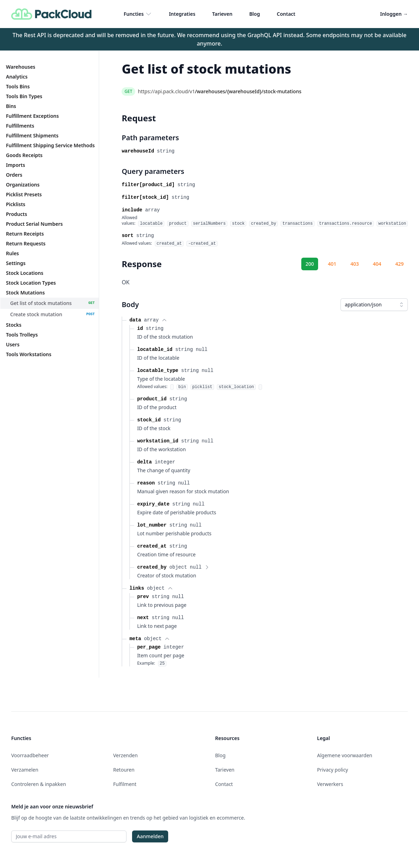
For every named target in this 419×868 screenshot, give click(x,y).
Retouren (124, 770)
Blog (255, 14)
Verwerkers (330, 784)
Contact (286, 14)
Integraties (182, 14)
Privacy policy (333, 770)
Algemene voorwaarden (345, 755)
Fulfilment (125, 784)
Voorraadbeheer (30, 755)
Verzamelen (25, 770)
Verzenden (125, 755)
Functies (138, 14)
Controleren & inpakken (39, 784)
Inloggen (394, 14)
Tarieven (222, 14)
